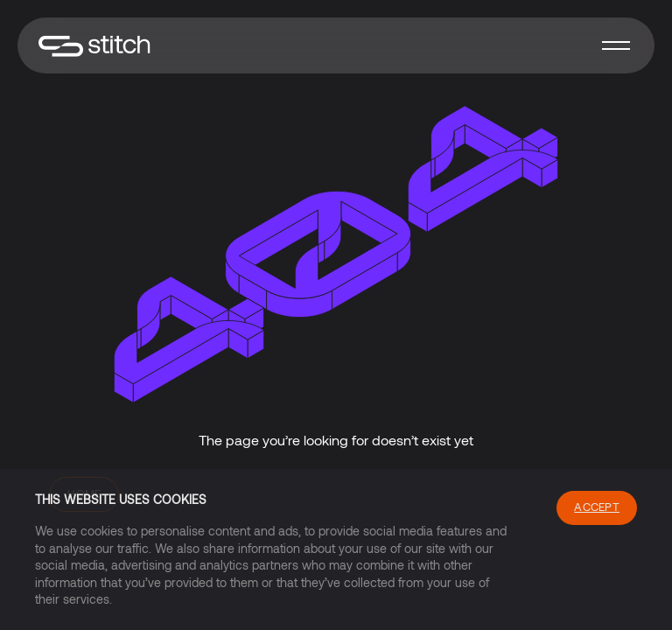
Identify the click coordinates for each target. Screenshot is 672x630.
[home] (94, 46)
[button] (616, 45)
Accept (597, 507)
